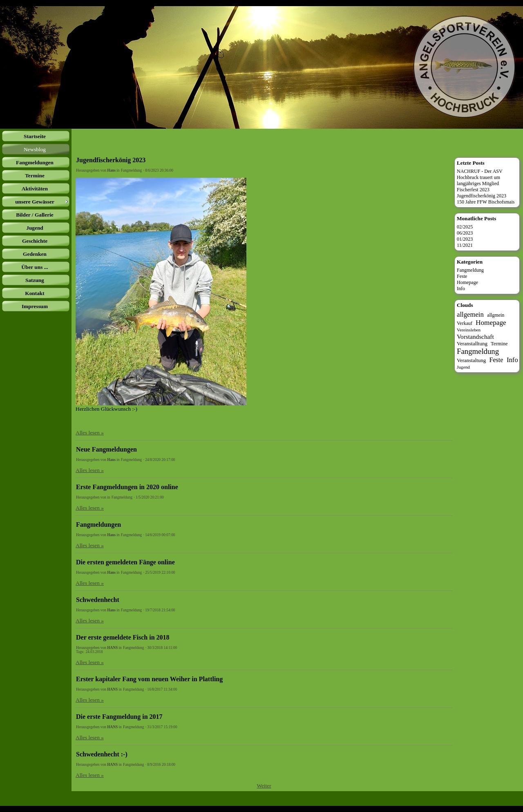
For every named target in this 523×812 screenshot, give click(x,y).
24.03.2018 (94, 652)
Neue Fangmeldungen (106, 449)
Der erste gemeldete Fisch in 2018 (123, 637)
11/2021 (465, 245)
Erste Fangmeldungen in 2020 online (127, 487)
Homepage (467, 282)
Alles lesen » (90, 433)
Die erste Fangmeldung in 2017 (119, 717)
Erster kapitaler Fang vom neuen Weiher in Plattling (149, 679)
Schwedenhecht (98, 600)
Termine (499, 344)
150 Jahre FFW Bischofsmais (486, 202)
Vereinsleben (469, 330)
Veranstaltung (471, 360)
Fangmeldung (131, 170)
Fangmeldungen (98, 525)
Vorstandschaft (475, 337)
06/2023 (465, 233)
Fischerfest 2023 (473, 190)
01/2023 (465, 239)
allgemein (470, 314)
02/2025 (465, 227)
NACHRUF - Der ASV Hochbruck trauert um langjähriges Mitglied (480, 177)
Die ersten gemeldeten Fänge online (125, 562)
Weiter (264, 786)
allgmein (496, 315)
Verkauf (465, 323)
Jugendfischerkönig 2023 (111, 160)
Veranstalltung (472, 343)
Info (461, 289)
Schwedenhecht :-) (102, 754)
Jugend (463, 367)
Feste (462, 276)
